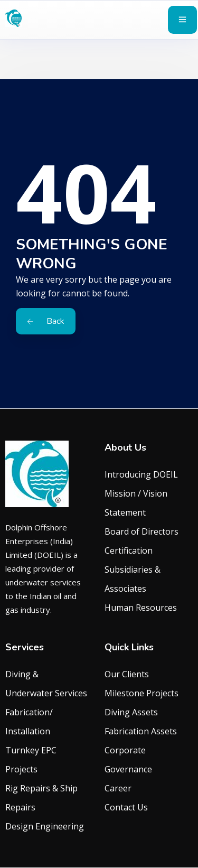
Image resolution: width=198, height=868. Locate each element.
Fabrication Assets (141, 731)
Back (46, 321)
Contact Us (126, 807)
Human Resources (141, 608)
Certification (129, 550)
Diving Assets (131, 712)
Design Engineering (45, 826)
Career (118, 788)
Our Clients (127, 674)
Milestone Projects (142, 693)
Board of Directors (142, 531)
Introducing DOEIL (141, 474)
